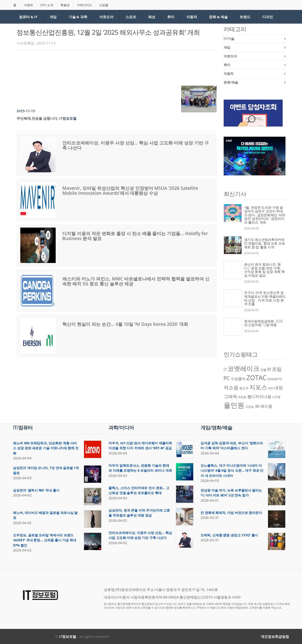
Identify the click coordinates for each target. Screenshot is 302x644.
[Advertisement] (102, 67)
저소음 (231, 387)
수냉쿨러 (238, 379)
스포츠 (131, 17)
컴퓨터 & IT (28, 17)
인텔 (263, 370)
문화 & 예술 (218, 17)
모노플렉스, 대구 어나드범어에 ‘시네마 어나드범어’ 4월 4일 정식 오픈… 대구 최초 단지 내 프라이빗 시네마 (232, 470)
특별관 (65, 5)
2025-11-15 (26, 111)
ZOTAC (256, 378)
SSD (270, 388)
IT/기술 (229, 39)
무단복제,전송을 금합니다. (37, 118)
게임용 (242, 397)
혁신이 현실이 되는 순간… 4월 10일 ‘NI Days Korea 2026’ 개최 (125, 324)
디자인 (268, 17)
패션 (152, 17)
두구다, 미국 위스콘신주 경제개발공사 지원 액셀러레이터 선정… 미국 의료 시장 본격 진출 (265, 298)
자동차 (192, 17)
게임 (53, 17)
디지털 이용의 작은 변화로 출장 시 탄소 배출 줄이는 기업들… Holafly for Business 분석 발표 (135, 236)
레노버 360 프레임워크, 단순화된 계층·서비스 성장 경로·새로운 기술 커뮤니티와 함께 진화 (46, 448)
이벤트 (29, 5)
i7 (225, 369)
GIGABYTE (275, 379)
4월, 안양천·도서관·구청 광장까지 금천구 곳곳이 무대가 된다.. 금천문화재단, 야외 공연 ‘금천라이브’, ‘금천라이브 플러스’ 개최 (265, 215)
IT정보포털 (68, 118)
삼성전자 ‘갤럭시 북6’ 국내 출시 (36, 490)
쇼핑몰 (104, 5)
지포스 (258, 387)
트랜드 (245, 17)
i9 (269, 369)
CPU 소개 (47, 5)
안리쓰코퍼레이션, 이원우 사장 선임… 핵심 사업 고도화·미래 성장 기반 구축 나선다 (136, 145)
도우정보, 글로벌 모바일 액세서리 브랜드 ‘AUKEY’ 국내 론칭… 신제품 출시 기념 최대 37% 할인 (45, 540)
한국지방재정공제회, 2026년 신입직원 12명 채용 (264, 323)
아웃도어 (106, 17)
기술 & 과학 (78, 17)
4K (257, 406)
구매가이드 (85, 5)
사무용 (276, 397)
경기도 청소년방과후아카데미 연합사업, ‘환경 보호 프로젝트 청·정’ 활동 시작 (265, 243)
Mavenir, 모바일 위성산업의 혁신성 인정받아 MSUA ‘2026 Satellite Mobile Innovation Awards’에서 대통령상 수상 (130, 191)
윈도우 (244, 388)
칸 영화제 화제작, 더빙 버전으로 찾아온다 (231, 513)
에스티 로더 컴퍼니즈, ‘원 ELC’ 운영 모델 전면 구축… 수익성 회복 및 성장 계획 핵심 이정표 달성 (264, 270)
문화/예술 (231, 82)
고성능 (250, 407)
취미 (171, 17)
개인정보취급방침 (275, 636)
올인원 (234, 405)
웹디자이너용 (259, 396)
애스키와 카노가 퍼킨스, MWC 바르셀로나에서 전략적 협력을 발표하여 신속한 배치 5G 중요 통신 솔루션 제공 (136, 281)
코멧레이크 (243, 369)
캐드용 (266, 406)
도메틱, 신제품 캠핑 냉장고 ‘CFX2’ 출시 (229, 535)
